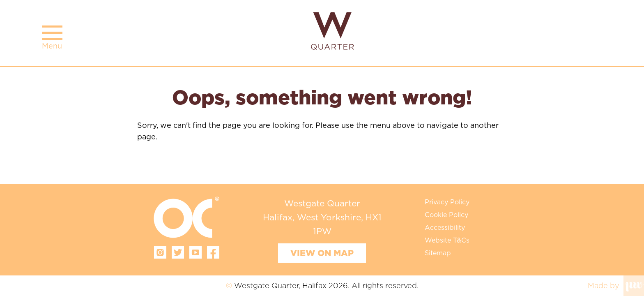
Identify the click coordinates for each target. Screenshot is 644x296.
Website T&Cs (447, 240)
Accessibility (445, 227)
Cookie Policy (446, 215)
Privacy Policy (447, 202)
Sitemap (438, 253)
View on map (322, 253)
